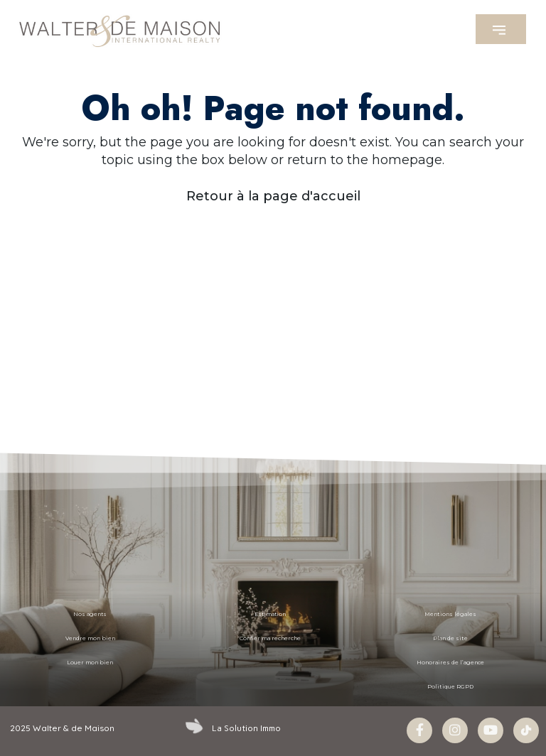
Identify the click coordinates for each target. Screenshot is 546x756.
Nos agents (90, 614)
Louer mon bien (90, 663)
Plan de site (451, 638)
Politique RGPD (450, 687)
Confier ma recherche (270, 638)
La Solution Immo (246, 728)
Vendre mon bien (90, 638)
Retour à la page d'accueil (273, 196)
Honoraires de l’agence (450, 663)
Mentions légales (451, 614)
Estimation (270, 614)
